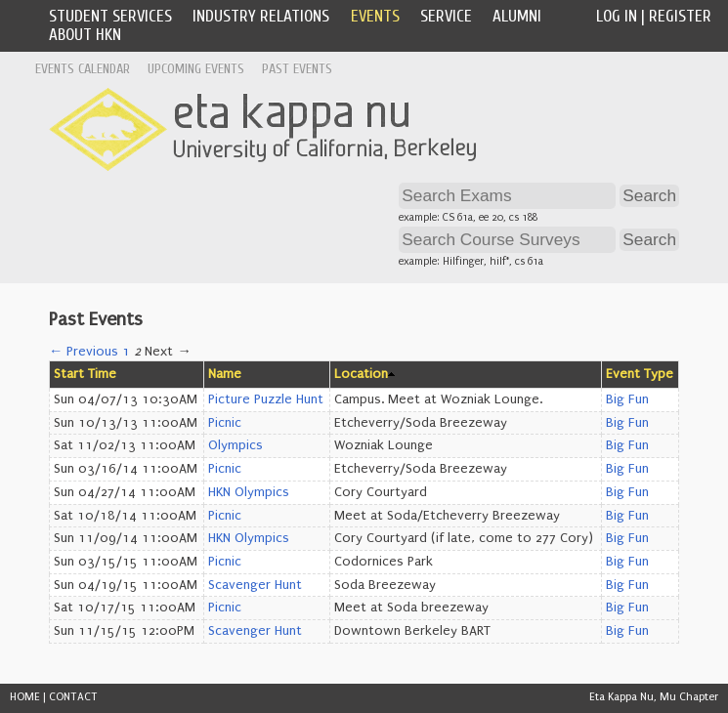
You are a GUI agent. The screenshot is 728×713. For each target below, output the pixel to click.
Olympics (236, 445)
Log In (617, 16)
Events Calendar (83, 69)
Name (225, 374)
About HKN (85, 35)
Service (446, 16)
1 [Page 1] (126, 352)
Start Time (85, 374)
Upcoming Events (196, 69)
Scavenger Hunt (255, 585)
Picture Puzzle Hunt (266, 399)
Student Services (110, 16)
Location (361, 374)
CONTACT (73, 697)
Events (375, 16)
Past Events (297, 69)
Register (680, 16)
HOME (25, 697)
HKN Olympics (249, 492)
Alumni (517, 16)
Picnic (225, 423)
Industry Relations (261, 16)
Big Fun (627, 399)
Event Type (640, 374)
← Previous (84, 352)
